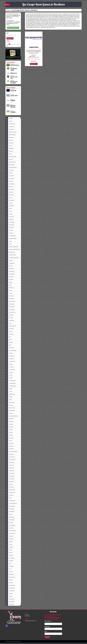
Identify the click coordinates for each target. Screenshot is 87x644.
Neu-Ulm (9, 438)
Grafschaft (10, 271)
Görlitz (9, 266)
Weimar (9, 583)
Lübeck (9, 378)
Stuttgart (9, 561)
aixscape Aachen (14, 96)
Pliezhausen (10, 492)
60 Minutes (13, 101)
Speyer (9, 553)
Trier (8, 563)
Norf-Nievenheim (11, 452)
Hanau (9, 293)
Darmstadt (10, 178)
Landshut (10, 359)
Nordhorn (10, 449)
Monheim (10, 419)
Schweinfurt (10, 533)
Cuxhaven (10, 176)
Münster (9, 430)
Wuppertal (10, 602)
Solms (9, 550)
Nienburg (10, 446)
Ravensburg (10, 501)
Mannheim (10, 402)
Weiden (9, 580)
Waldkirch (10, 574)
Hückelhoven (10, 312)
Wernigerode (10, 585)
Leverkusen (10, 370)
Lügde (9, 389)
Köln (8, 345)
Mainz (9, 400)
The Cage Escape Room (14, 77)
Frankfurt (10, 228)
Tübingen (10, 566)
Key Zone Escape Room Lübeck (14, 82)
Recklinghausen (11, 503)
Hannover (10, 296)
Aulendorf (10, 129)
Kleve (9, 340)
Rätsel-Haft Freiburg (15, 65)
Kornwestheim (11, 350)
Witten (9, 596)
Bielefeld (9, 148)
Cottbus (9, 173)
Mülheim (9, 424)
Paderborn (10, 482)
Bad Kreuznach (11, 132)
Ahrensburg (10, 124)
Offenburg (10, 471)
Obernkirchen (11, 460)
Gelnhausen (10, 252)
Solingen (9, 547)
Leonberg (10, 367)
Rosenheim (10, 520)
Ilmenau (9, 318)
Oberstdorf (10, 462)
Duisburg (10, 195)
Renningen (10, 509)
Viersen (9, 572)
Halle (8, 285)
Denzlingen (10, 184)
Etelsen (9, 214)
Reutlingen (10, 512)
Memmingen (10, 411)
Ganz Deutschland (12, 247)
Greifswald (10, 274)
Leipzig (9, 364)
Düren (9, 198)
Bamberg (9, 137)
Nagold (9, 432)
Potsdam (9, 495)
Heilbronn (10, 299)
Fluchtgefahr (13, 112)
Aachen (9, 118)
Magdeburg (10, 394)
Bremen (9, 159)
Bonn (9, 154)
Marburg (9, 405)
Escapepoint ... (34, 64)
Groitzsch (10, 277)
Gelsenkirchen (11, 255)
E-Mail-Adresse (48, 621)
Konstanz (10, 348)
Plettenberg (10, 490)
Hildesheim (10, 304)
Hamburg (10, 288)
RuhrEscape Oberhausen (13, 106)
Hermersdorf (10, 301)
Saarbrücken (10, 525)
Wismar (9, 594)
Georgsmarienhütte (12, 258)
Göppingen (10, 263)
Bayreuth (9, 143)
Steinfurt (9, 555)
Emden (9, 203)
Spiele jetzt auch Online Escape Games (13, 57)
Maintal (9, 397)
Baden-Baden (11, 135)
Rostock (9, 523)
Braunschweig (11, 157)
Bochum (9, 151)
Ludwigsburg (10, 383)
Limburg (9, 372)
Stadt (46, 632)
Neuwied (9, 443)
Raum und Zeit (14, 73)
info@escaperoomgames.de (30, 621)
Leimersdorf (10, 361)
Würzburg (10, 604)
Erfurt (9, 208)
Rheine (9, 514)
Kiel (8, 337)
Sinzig (9, 544)
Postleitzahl (47, 627)
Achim (9, 121)
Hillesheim (10, 307)
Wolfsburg (10, 599)
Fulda (9, 241)
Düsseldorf (10, 200)
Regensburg (10, 506)
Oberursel (10, 465)
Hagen (9, 282)
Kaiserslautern (11, 326)
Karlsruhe (10, 329)
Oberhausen (10, 457)
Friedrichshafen (11, 239)
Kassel (9, 331)
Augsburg (10, 127)
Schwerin (10, 536)
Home (8, 10)
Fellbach (9, 219)
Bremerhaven (11, 162)
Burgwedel (10, 165)
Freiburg (9, 233)
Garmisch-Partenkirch (13, 249)
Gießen (9, 260)
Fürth (9, 244)
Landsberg (10, 356)
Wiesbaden (10, 591)
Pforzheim (10, 487)
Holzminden (10, 310)
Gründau (9, 279)
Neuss (9, 441)
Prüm (9, 498)
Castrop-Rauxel (11, 168)
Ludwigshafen (11, 386)
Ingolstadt (10, 320)
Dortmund (10, 189)
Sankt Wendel (11, 531)
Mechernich (10, 408)
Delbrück (9, 181)
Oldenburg (10, 476)
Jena (8, 323)
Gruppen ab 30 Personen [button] (13, 28)
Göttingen (10, 269)
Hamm (9, 290)
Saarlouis (10, 528)
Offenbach (10, 468)
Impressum (27, 615)
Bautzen (9, 140)
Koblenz (9, 342)
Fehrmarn (10, 217)
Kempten (9, 334)
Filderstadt (10, 222)
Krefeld (9, 353)
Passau (9, 484)
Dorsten (9, 187)
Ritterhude (10, 517)
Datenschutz (27, 616)
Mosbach (9, 421)
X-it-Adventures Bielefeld (14, 69)
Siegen (9, 542)
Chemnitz (10, 170)
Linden (9, 375)
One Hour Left (13, 90)
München (10, 427)
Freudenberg (10, 236)
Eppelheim (10, 206)
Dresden (9, 192)
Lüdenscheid (10, 381)
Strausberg (10, 558)
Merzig (9, 413)
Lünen (9, 391)
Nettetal (9, 435)
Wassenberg (10, 577)
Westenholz (10, 588)
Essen (9, 211)
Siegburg (9, 539)
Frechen (9, 230)
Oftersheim (10, 473)
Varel (8, 569)
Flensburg (10, 225)
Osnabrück (10, 479)
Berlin (9, 146)
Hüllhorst (10, 315)
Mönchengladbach (12, 416)
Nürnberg (10, 454)
